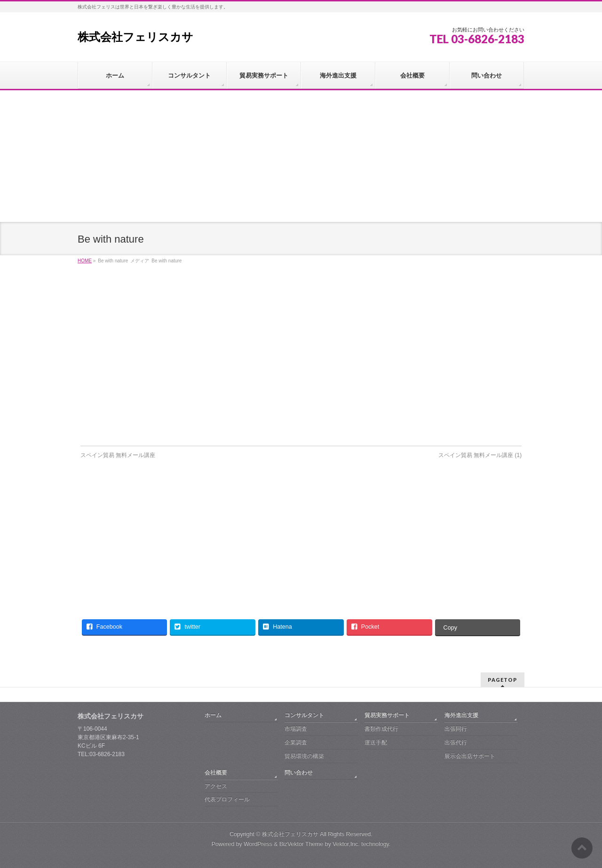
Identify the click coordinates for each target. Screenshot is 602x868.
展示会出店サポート (470, 756)
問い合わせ (299, 773)
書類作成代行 (381, 729)
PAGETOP (503, 680)
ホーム (213, 715)
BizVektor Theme (301, 844)
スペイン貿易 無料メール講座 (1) (480, 455)
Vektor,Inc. (346, 844)
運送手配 (376, 742)
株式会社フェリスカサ (135, 37)
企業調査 (296, 742)
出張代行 (456, 742)
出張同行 (456, 729)
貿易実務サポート (387, 715)
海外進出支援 (461, 715)
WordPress (258, 844)
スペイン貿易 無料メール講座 (118, 455)
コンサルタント (304, 715)
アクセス (216, 786)
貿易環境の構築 (304, 756)
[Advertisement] (301, 156)
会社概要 (216, 773)
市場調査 (296, 729)
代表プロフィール (227, 799)
